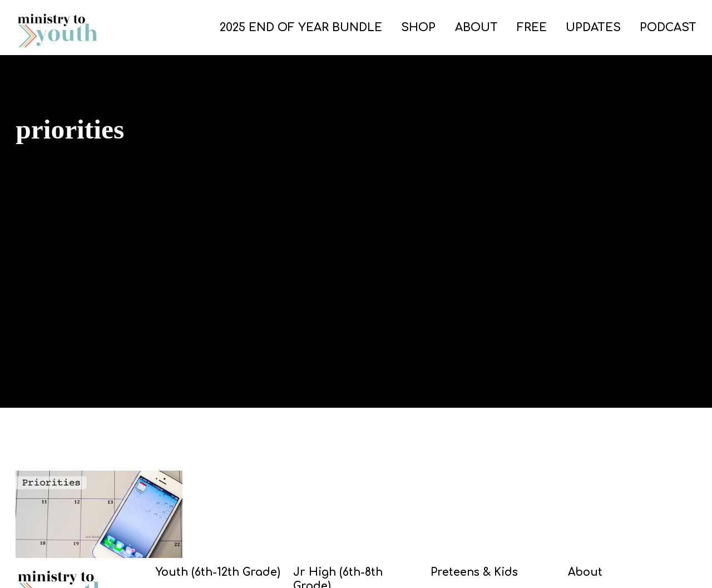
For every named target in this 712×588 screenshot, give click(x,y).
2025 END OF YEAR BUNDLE (301, 28)
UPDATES (593, 28)
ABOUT (476, 28)
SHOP (418, 28)
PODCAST (668, 28)
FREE (532, 28)
